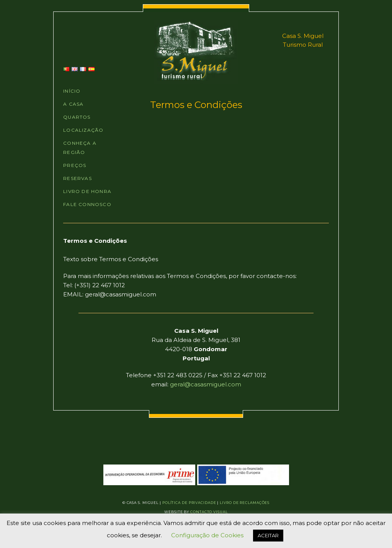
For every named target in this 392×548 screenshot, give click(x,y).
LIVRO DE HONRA (87, 191)
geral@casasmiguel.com (206, 384)
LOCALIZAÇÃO (83, 130)
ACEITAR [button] (268, 535)
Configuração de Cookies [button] (207, 535)
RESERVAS (78, 178)
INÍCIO (72, 91)
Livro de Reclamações (245, 503)
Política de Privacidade (189, 503)
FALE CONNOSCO (87, 204)
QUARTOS (77, 117)
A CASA (73, 104)
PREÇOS (75, 165)
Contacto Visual (209, 512)
